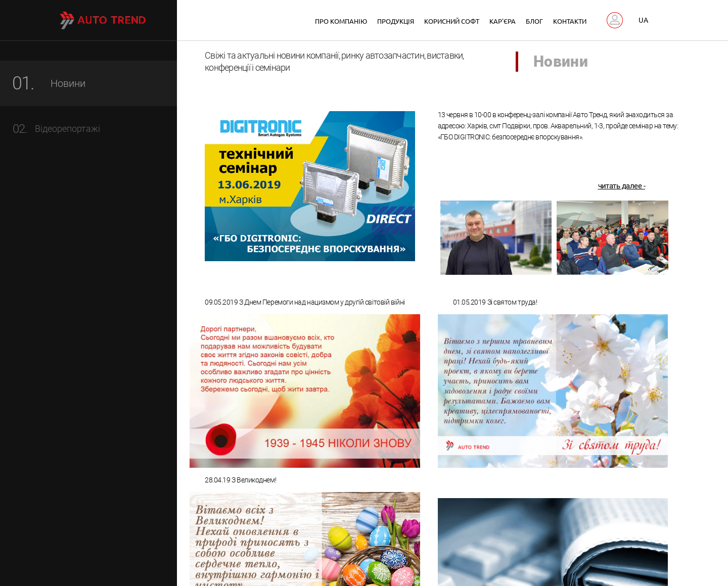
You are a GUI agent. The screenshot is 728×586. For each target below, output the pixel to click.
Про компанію (341, 21)
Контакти (570, 21)
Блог (534, 21)
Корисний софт (452, 21)
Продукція (396, 21)
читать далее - (622, 188)
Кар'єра (503, 21)
